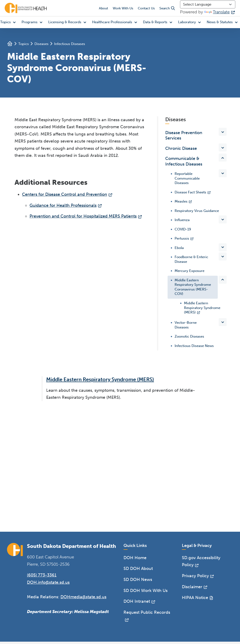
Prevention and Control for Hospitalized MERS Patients (83, 216)
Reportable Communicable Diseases (187, 178)
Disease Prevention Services (184, 135)
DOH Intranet (137, 601)
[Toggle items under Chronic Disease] (223, 147)
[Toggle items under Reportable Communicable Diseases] (223, 173)
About (103, 8)
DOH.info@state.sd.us (48, 582)
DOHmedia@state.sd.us (83, 597)
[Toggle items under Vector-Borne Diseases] (223, 322)
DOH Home (135, 558)
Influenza (182, 220)
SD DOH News (138, 580)
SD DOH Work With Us (146, 591)
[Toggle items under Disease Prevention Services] (223, 132)
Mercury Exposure (189, 271)
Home (10, 44)
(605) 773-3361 (42, 575)
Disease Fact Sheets (190, 192)
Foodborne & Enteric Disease (191, 259)
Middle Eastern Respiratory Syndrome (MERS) (202, 308)
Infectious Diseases (70, 44)
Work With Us (123, 8)
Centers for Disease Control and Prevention (65, 194)
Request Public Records (147, 612)
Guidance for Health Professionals (63, 205)
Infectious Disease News (194, 346)
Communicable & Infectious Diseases (184, 161)
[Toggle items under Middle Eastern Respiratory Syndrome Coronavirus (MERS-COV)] (223, 280)
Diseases (41, 44)
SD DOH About (138, 569)
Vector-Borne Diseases (186, 325)
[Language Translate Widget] (208, 4)
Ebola (179, 248)
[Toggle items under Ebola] (223, 247)
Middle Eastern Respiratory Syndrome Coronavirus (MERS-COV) (193, 287)
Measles (181, 201)
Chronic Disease (181, 148)
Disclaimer (192, 587)
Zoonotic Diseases (189, 336)
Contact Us (146, 8)
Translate (217, 12)
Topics (24, 44)
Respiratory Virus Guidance (197, 211)
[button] (33, 22)
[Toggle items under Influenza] (223, 219)
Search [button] (167, 8)
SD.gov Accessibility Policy (201, 561)
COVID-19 (183, 229)
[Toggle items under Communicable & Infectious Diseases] (223, 158)
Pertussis (182, 238)
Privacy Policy (195, 576)
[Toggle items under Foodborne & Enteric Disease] (223, 256)
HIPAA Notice (195, 598)
